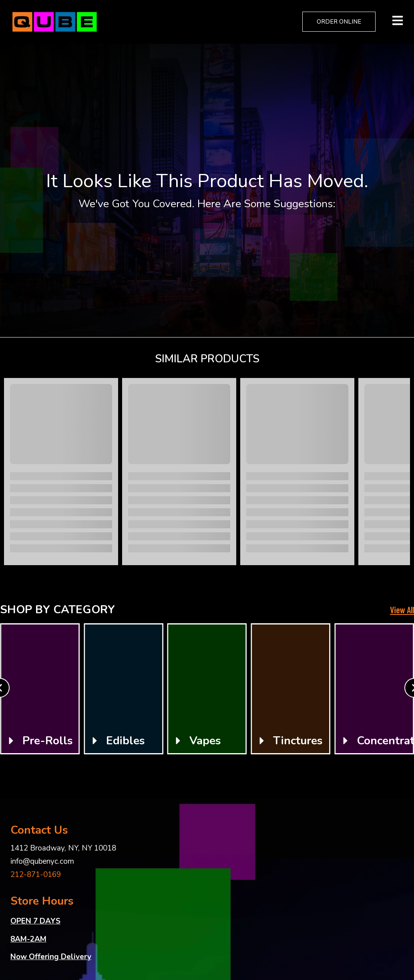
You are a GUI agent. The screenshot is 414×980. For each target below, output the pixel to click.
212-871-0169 (36, 875)
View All (402, 610)
